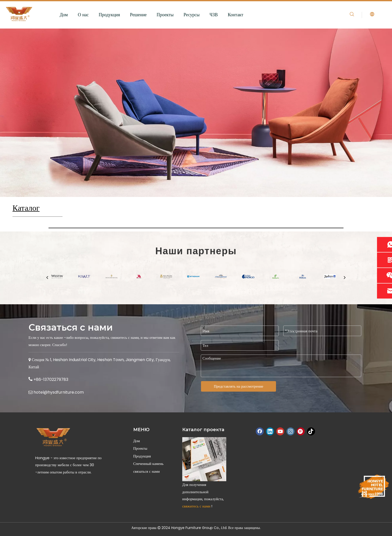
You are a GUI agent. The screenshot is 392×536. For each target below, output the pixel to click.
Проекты (165, 15)
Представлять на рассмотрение (238, 386)
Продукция (109, 15)
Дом (64, 15)
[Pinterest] (301, 431)
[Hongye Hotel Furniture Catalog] (204, 459)
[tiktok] (311, 431)
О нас (83, 15)
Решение (138, 15)
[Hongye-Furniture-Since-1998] (373, 487)
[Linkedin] (270, 431)
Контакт (235, 15)
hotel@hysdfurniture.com (59, 392)
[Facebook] (260, 431)
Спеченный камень (148, 464)
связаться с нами (146, 471)
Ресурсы (191, 15)
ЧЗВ (214, 15)
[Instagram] (290, 431)
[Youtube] (280, 431)
